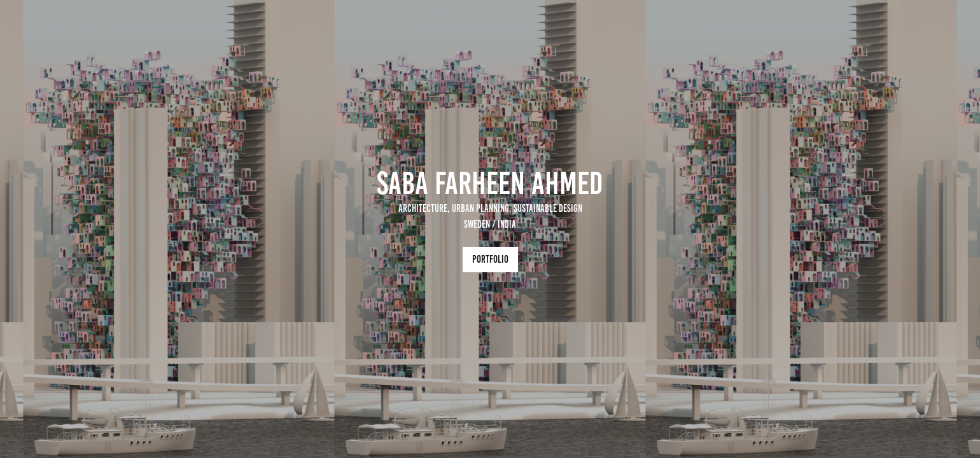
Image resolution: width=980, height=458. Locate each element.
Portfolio (490, 259)
